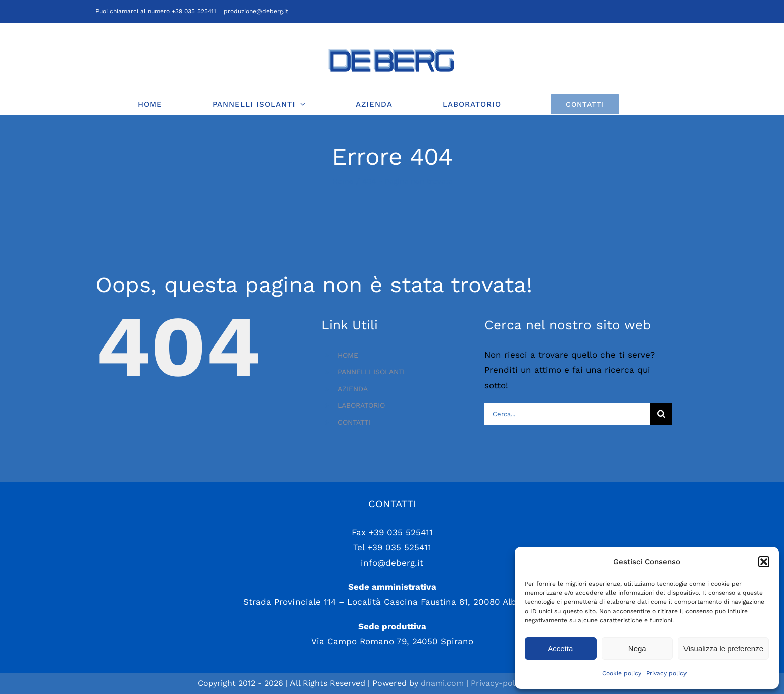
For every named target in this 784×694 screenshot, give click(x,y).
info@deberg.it (392, 563)
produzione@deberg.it (256, 11)
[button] (764, 562)
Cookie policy (622, 673)
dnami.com (442, 683)
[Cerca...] (567, 414)
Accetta (560, 648)
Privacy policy (666, 673)
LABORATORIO (361, 405)
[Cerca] (661, 414)
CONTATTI (354, 422)
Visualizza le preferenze (723, 648)
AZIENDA (353, 389)
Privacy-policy (498, 683)
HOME (348, 355)
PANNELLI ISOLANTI (371, 372)
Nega (637, 648)
